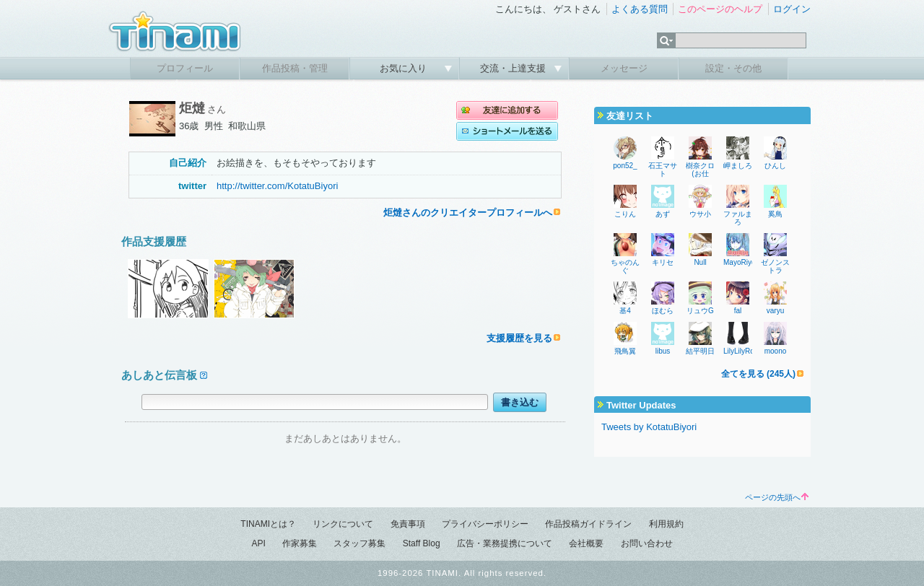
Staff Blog (422, 543)
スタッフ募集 (359, 543)
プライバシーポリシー (485, 524)
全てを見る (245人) (758, 374)
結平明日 (700, 351)
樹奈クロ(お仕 (700, 170)
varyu (775, 311)
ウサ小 (700, 214)
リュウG (700, 311)
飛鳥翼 (625, 351)
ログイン (792, 9)
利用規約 (666, 524)
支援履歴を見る (519, 338)
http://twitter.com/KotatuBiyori (277, 186)
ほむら (663, 311)
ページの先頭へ (777, 497)
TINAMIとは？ (268, 524)
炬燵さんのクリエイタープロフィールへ (468, 213)
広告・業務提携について (505, 543)
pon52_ (625, 166)
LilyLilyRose (742, 351)
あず (663, 214)
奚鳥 (775, 214)
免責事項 (408, 524)
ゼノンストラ (775, 266)
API (258, 543)
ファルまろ (738, 218)
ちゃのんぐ (625, 266)
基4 (625, 311)
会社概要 (586, 543)
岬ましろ (738, 166)
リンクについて (343, 524)
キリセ (663, 262)
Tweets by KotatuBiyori (649, 427)
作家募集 (300, 543)
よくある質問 (640, 9)
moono (776, 351)
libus (663, 351)
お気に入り (405, 68)
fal (738, 311)
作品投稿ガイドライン (588, 524)
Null (700, 262)
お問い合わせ (647, 543)
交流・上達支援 (514, 68)
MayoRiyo (739, 262)
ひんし (775, 166)
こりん (625, 214)
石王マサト (663, 170)
